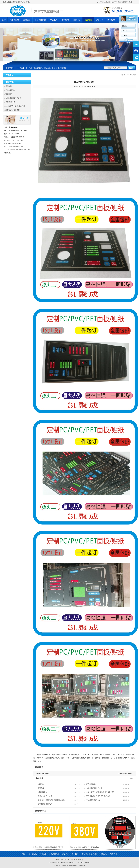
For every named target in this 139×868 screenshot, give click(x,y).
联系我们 (111, 20)
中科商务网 (73, 865)
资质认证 (100, 20)
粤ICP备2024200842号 (76, 860)
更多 (133, 778)
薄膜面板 (27, 20)
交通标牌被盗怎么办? (94, 800)
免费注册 (107, 2)
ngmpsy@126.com (17, 146)
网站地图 (129, 2)
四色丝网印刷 (10, 90)
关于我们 (65, 20)
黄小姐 (125, 26)
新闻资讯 (88, 20)
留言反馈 (122, 2)
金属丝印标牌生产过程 (13, 98)
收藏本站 (114, 2)
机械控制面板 (38, 68)
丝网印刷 (9, 86)
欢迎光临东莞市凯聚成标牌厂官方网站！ (18, 2)
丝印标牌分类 (10, 102)
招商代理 (77, 20)
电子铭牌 (29, 68)
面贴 (53, 68)
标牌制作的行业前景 (13, 110)
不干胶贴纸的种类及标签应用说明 (98, 796)
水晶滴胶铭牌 (40, 20)
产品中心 (54, 20)
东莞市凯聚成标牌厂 (45, 804)
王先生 (125, 35)
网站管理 (82, 865)
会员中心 (100, 2)
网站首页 (133, 75)
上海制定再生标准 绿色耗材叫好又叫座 (100, 792)
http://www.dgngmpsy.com (13, 143)
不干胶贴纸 (14, 20)
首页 (4, 20)
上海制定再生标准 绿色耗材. (15, 106)
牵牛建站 (65, 865)
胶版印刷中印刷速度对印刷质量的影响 (51, 800)
